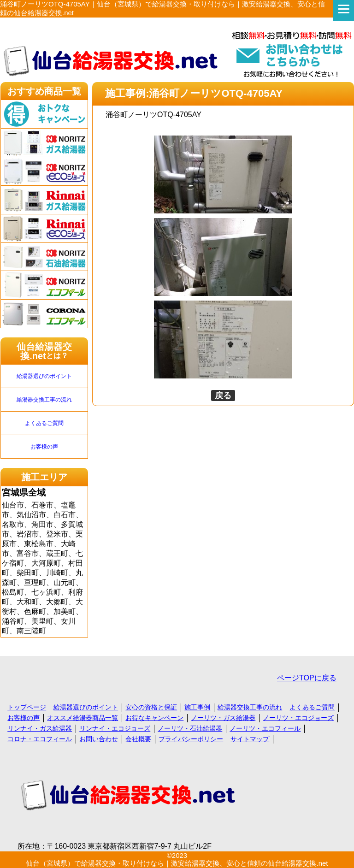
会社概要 (138, 739)
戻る (223, 396)
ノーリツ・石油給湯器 (190, 728)
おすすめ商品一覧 (44, 91)
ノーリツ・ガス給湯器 (223, 718)
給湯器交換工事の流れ (44, 400)
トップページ (27, 707)
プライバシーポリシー (191, 739)
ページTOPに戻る (307, 678)
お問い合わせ (99, 739)
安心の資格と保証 (151, 707)
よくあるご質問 (44, 423)
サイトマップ (250, 739)
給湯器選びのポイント (44, 376)
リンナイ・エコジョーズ (115, 728)
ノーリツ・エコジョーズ (298, 718)
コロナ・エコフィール (40, 739)
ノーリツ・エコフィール (265, 728)
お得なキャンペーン (154, 718)
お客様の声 (44, 447)
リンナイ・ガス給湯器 (40, 728)
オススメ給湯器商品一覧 (83, 718)
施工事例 (197, 707)
